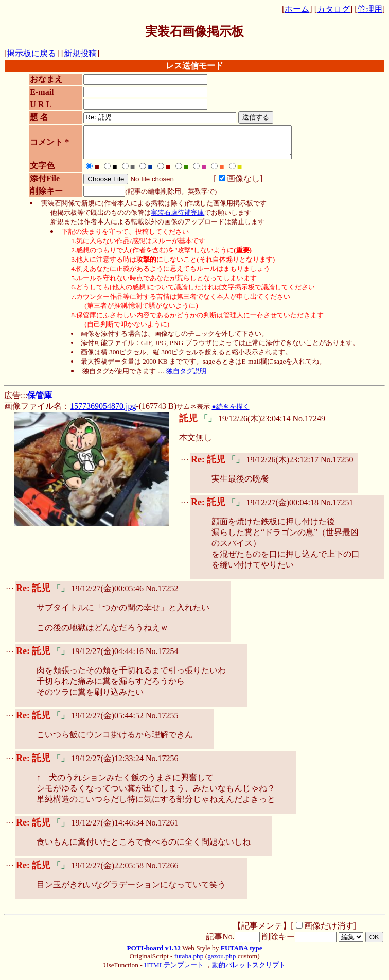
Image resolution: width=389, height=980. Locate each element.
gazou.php (222, 962)
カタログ (333, 9)
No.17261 (162, 829)
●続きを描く (230, 413)
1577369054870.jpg (103, 412)
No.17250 (337, 466)
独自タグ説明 (186, 377)
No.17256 (162, 764)
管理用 (370, 9)
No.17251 (337, 509)
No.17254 (162, 657)
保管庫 (40, 401)
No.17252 (162, 595)
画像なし (234, 185)
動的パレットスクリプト (249, 971)
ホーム (297, 9)
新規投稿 (80, 53)
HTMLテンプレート (174, 971)
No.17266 (162, 872)
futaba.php (189, 962)
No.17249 (309, 425)
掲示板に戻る (31, 53)
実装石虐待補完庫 (178, 219)
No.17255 (162, 722)
